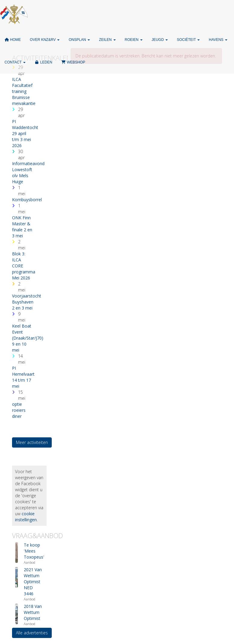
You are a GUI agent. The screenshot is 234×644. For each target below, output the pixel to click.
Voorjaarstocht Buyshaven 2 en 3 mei (27, 302)
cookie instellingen (26, 517)
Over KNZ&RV (45, 40)
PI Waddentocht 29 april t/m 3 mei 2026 (25, 133)
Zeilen (107, 40)
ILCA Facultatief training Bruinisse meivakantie (24, 91)
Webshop (73, 62)
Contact (15, 62)
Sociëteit (188, 40)
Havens (218, 40)
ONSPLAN (79, 40)
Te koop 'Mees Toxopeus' (34, 551)
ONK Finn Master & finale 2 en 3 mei (22, 227)
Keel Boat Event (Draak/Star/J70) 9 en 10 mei (28, 338)
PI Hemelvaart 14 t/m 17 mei (23, 377)
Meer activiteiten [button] (32, 442)
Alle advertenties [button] (32, 633)
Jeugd (160, 40)
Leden (43, 62)
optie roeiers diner (19, 410)
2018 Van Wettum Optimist (33, 612)
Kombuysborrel (27, 200)
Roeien (134, 40)
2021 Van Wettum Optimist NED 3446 (33, 582)
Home (13, 40)
